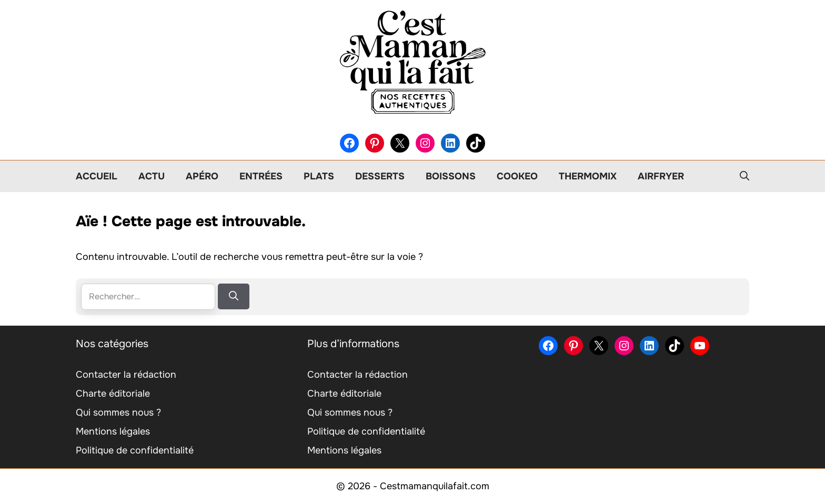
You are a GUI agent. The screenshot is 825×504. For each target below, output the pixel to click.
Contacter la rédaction (126, 375)
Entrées (261, 176)
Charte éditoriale (113, 394)
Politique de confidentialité (135, 450)
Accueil (97, 176)
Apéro (202, 176)
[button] (744, 176)
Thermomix (588, 176)
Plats (319, 176)
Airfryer (661, 176)
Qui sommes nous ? (118, 412)
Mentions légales (113, 431)
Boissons (451, 176)
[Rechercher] (234, 296)
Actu (152, 176)
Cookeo (517, 176)
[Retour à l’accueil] (413, 62)
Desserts (380, 176)
